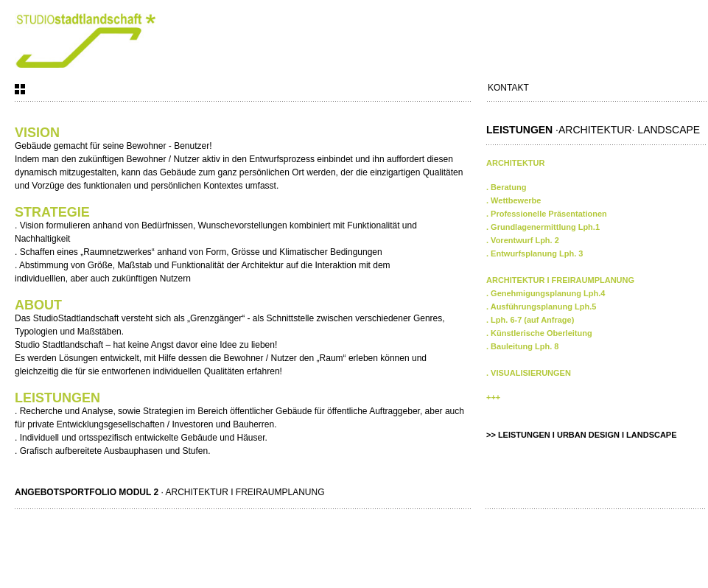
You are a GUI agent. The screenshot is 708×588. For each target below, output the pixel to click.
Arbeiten (24, 91)
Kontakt (508, 88)
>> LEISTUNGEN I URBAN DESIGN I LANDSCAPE (582, 435)
